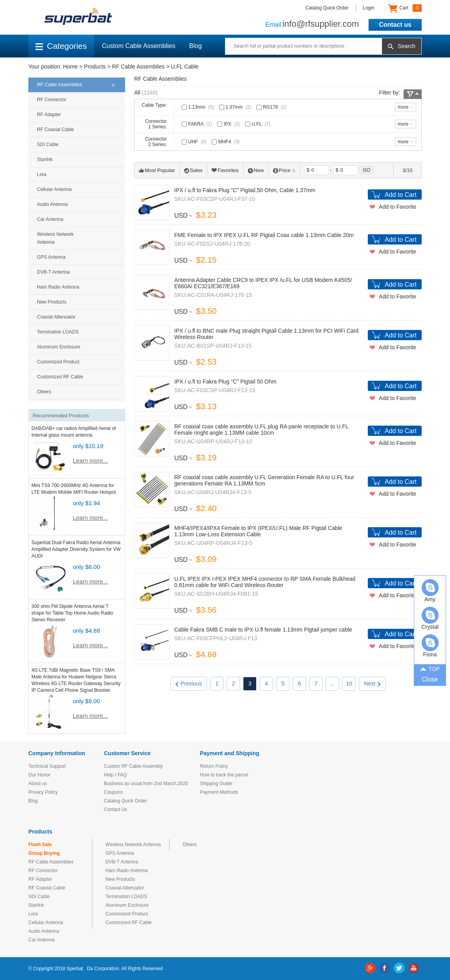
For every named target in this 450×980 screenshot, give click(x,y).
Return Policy (214, 766)
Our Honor (39, 775)
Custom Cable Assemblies (139, 46)
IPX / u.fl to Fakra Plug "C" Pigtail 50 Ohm (225, 382)
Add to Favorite (397, 207)
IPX (229, 124)
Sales (194, 170)
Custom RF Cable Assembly (133, 766)
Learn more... (90, 460)
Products (95, 67)
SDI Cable (48, 144)
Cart (405, 8)
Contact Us (115, 810)
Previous (189, 684)
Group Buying (44, 853)
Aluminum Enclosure (59, 347)
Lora (42, 174)
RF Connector (52, 100)
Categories (61, 46)
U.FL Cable (185, 67)
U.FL (258, 124)
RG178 (272, 107)
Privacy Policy (43, 792)
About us (38, 784)
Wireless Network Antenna (55, 238)
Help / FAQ (115, 775)
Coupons (113, 792)
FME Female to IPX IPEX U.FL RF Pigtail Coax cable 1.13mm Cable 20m (264, 235)
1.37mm (236, 107)
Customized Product (58, 362)
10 (349, 684)
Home (70, 67)
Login (368, 8)
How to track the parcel (224, 775)
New (256, 170)
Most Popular (157, 170)
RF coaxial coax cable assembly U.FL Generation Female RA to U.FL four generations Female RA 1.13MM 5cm (264, 480)
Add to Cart (401, 195)
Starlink (45, 159)
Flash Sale (40, 845)
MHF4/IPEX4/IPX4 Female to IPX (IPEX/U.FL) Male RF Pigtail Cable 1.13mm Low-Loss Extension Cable (258, 531)
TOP (430, 669)
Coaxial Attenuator (56, 317)
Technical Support (47, 766)
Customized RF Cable (60, 377)
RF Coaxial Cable (55, 130)
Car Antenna (50, 219)
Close (430, 679)
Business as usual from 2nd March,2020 (146, 784)
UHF (195, 142)
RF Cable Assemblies (138, 67)
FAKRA (198, 124)
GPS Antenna (51, 257)
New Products (52, 302)
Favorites (225, 170)
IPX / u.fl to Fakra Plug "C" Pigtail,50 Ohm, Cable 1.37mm (245, 190)
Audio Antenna (52, 204)
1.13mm (199, 107)
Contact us (395, 25)
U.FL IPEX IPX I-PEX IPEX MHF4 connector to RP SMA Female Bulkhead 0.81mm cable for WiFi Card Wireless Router (265, 582)
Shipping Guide (216, 784)
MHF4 (226, 142)
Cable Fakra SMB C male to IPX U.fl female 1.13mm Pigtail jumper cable (263, 630)
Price (284, 170)
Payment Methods (219, 792)
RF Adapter (49, 115)
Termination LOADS (58, 332)
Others (44, 392)
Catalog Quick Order (327, 8)
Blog (195, 46)
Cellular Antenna (54, 189)
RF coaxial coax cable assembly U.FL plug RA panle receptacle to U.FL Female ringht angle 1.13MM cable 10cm (261, 430)
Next (372, 684)
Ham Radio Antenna (58, 287)
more (403, 107)
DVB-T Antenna (53, 272)
